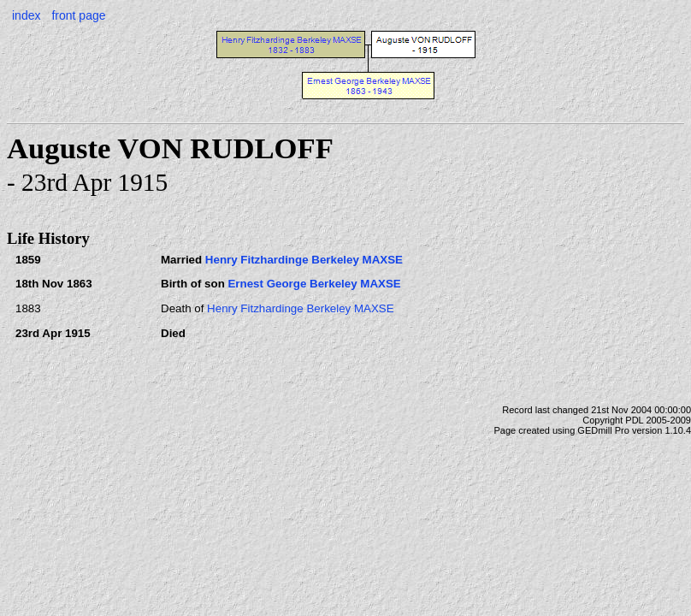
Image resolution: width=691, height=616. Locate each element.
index (26, 15)
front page (78, 15)
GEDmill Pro (603, 430)
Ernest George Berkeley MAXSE (314, 284)
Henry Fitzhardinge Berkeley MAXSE (304, 260)
